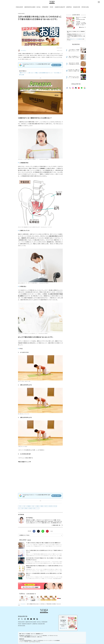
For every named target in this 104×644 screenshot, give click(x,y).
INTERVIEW (45, 7)
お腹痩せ (26, 508)
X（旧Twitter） (39, 613)
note (76, 88)
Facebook (34, 531)
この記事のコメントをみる (24, 535)
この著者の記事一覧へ (56, 525)
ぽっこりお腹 (21, 508)
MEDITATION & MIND (30, 7)
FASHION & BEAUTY (60, 7)
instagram (73, 88)
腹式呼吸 (51, 506)
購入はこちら (82, 27)
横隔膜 (38, 506)
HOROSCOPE (77, 7)
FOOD (51, 7)
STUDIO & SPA (85, 7)
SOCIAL (39, 7)
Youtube (79, 88)
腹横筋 (42, 506)
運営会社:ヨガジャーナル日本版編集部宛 (76, 39)
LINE (43, 531)
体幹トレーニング (36, 508)
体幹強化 (31, 508)
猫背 (33, 506)
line (82, 88)
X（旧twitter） (38, 531)
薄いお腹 (55, 506)
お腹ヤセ (46, 506)
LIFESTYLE (69, 7)
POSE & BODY (19, 7)
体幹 (24, 506)
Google (85, 88)
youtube (48, 613)
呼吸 (20, 506)
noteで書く (52, 531)
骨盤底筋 (29, 506)
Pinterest (47, 531)
